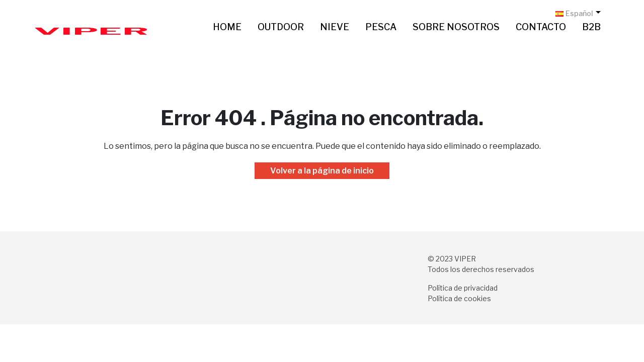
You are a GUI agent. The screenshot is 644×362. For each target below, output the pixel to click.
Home (227, 27)
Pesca (381, 27)
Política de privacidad (463, 288)
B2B (591, 27)
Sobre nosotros (456, 27)
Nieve (335, 27)
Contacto (541, 27)
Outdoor (281, 27)
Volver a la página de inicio (322, 171)
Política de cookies (459, 298)
